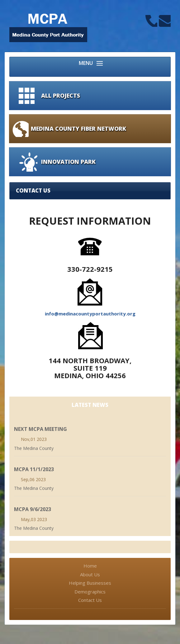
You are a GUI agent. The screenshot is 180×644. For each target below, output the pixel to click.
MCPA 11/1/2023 (34, 469)
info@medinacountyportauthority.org (90, 314)
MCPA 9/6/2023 (33, 509)
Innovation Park (68, 162)
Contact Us (90, 600)
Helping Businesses (90, 583)
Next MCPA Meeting (40, 429)
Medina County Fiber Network (78, 129)
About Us (90, 574)
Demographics (90, 592)
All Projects (61, 95)
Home (90, 566)
